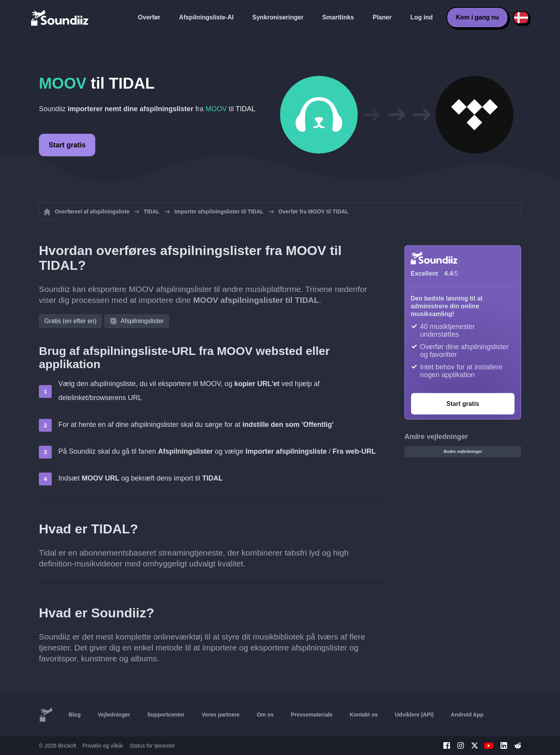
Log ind (422, 17)
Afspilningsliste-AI (206, 17)
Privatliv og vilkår (103, 746)
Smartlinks (338, 17)
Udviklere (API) (415, 715)
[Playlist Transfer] (60, 17)
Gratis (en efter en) (70, 321)
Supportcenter (166, 715)
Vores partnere (220, 715)
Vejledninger (114, 715)
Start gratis (67, 145)
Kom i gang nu (477, 17)
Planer (382, 17)
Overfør (149, 17)
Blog (74, 715)
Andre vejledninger (463, 451)
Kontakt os (364, 715)
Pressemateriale (312, 715)
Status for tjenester (152, 746)
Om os (265, 715)
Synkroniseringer (278, 17)
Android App (467, 715)
